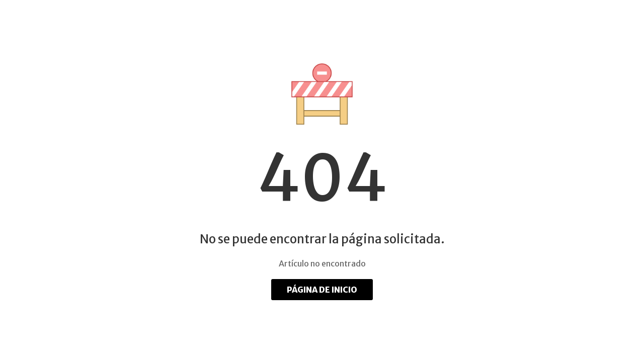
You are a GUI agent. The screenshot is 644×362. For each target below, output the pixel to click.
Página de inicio (322, 290)
